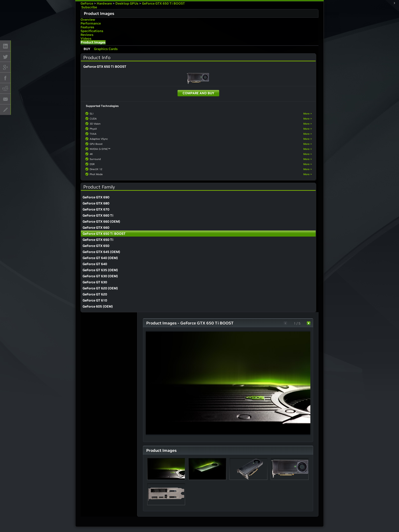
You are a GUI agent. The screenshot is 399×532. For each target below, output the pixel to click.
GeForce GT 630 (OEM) (100, 276)
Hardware (104, 3)
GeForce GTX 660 (96, 228)
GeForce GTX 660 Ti (98, 215)
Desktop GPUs (127, 3)
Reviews (87, 35)
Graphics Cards (106, 49)
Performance (91, 23)
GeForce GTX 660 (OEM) (101, 222)
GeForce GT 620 (95, 294)
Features (87, 27)
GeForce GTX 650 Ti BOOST (163, 3)
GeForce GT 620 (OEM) (100, 288)
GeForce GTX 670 (96, 209)
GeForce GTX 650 (96, 246)
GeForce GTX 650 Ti (98, 240)
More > (308, 114)
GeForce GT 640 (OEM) (100, 258)
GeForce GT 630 (95, 282)
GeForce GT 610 (95, 300)
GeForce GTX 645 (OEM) (101, 252)
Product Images (93, 42)
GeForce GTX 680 (96, 203)
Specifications (92, 31)
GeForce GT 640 (95, 264)
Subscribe (89, 7)
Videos (86, 39)
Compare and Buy (198, 93)
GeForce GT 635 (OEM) (100, 270)
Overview (88, 20)
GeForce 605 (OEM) (98, 306)
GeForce (87, 3)
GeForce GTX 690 (96, 197)
